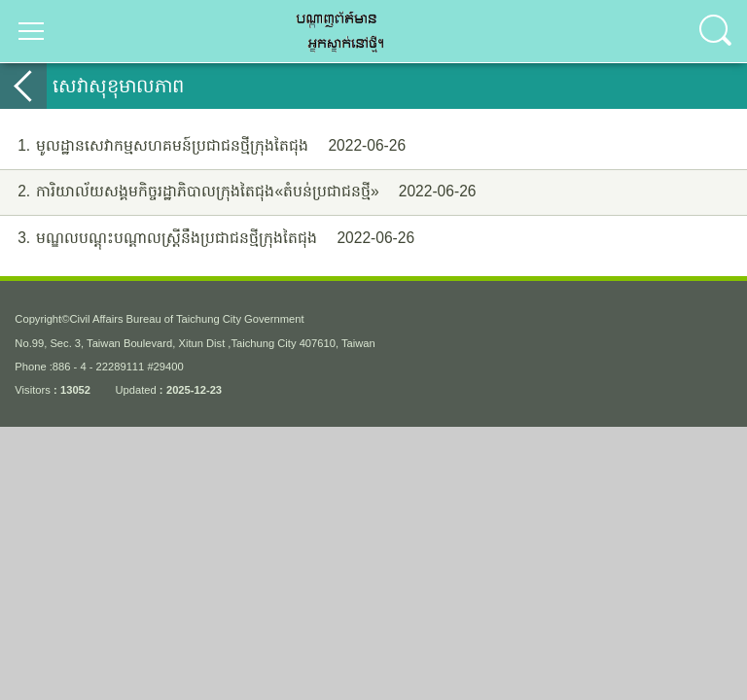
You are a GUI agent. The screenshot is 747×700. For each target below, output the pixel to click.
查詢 (716, 31)
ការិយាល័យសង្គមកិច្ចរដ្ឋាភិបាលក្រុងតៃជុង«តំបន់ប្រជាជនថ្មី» (238, 192)
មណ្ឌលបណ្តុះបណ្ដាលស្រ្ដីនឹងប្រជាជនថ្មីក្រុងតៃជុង (207, 239)
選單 (31, 31)
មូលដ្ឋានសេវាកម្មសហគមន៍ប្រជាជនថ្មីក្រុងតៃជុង (203, 146)
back (23, 86)
